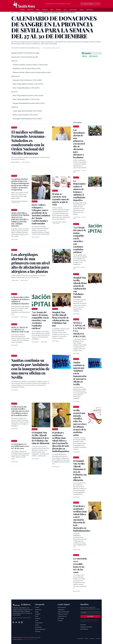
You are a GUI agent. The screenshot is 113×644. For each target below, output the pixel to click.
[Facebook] (13, 622)
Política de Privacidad (63, 612)
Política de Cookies (63, 614)
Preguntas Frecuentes (86, 627)
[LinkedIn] (22, 622)
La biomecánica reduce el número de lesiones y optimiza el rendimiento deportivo (20, 300)
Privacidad (80, 638)
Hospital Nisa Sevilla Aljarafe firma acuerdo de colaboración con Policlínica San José (61, 319)
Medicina (36, 12)
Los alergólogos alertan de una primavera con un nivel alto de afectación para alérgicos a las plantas (79, 144)
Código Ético (61, 610)
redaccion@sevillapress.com (30, 639)
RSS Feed (38, 632)
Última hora (30, 10)
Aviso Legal (61, 618)
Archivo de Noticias (40, 629)
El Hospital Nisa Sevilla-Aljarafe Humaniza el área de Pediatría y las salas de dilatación (41, 438)
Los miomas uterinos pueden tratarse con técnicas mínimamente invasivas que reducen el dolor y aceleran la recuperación (20, 184)
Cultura (82, 10)
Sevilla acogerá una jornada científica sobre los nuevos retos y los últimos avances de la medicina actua (20, 411)
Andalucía (45, 10)
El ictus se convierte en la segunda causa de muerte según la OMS (61, 199)
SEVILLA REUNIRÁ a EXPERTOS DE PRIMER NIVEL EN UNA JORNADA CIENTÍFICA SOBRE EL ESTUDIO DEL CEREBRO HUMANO (20, 219)
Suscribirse (90, 616)
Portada (22, 10)
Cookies (86, 638)
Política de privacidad (92, 621)
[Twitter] (16, 622)
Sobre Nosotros (62, 607)
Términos (92, 638)
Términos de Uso (62, 616)
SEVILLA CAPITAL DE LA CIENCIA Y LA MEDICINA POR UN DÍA (20, 330)
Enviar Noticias (84, 629)
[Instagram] (19, 622)
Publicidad (83, 625)
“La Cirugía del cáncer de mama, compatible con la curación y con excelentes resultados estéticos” (40, 320)
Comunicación (73, 10)
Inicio (13, 12)
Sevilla (38, 10)
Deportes (59, 10)
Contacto (60, 621)
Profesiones (89, 10)
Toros (65, 10)
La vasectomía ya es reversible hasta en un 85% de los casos (20, 446)
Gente (52, 10)
